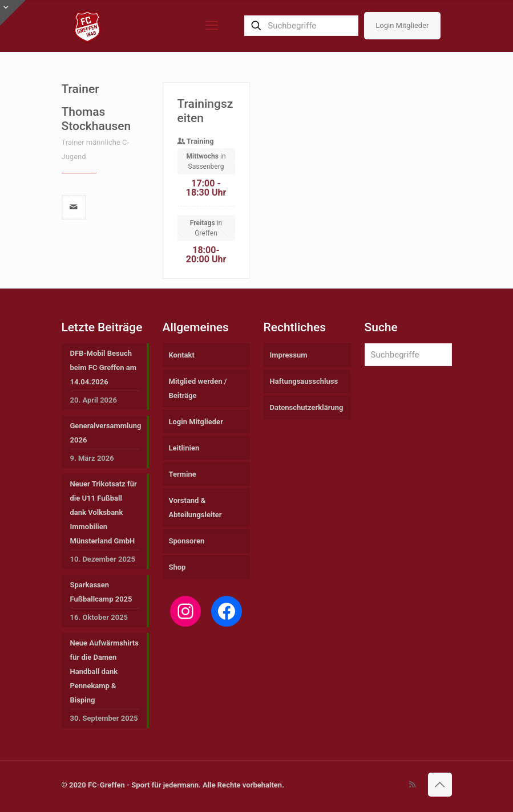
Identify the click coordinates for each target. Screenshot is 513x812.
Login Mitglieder (402, 25)
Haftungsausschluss (304, 381)
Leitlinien (184, 448)
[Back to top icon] (440, 785)
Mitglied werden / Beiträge (198, 388)
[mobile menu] (212, 26)
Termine (183, 474)
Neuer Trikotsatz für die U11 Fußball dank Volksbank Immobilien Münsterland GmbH (104, 512)
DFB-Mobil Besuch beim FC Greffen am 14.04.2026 (104, 368)
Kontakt (182, 355)
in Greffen (206, 260)
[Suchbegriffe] (301, 26)
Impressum (289, 355)
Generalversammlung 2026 (105, 433)
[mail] (74, 239)
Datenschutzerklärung (307, 407)
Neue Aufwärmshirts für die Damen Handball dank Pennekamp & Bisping (104, 671)
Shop (177, 567)
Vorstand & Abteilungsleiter (195, 507)
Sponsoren (187, 541)
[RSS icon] (412, 785)
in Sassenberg (206, 193)
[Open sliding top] (13, 13)
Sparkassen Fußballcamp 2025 (101, 592)
